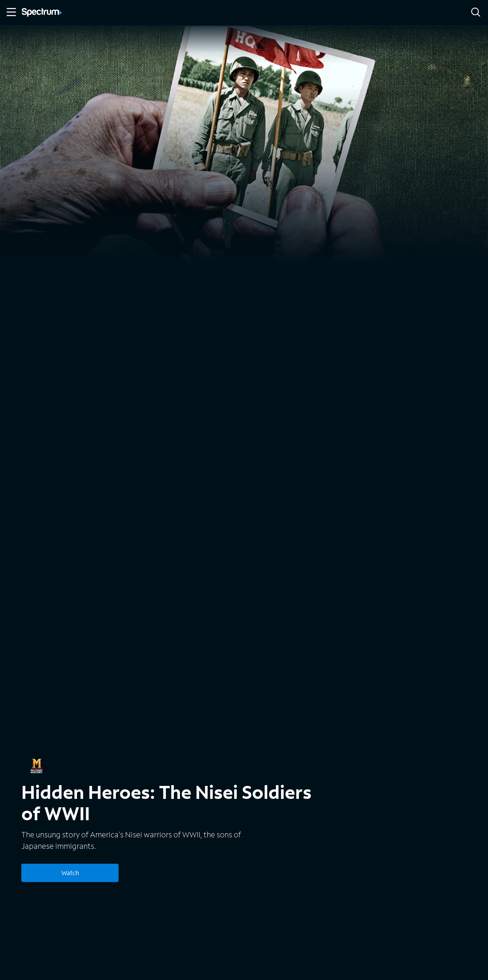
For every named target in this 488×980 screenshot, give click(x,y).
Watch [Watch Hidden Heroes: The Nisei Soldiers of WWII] (70, 873)
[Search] (476, 13)
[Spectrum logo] (42, 13)
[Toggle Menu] (11, 12)
